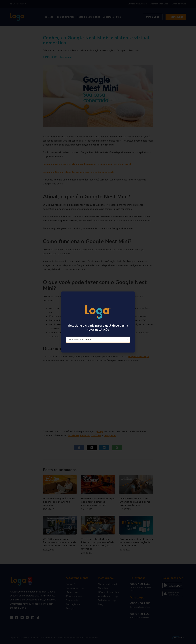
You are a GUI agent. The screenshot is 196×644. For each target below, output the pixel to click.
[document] (98, 322)
